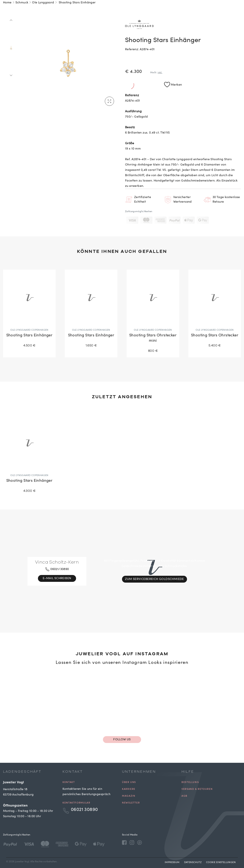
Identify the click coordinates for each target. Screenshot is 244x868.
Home (7, 3)
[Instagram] (132, 843)
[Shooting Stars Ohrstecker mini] (153, 313)
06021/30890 (57, 569)
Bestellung (190, 782)
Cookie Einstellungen (221, 863)
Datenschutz (193, 863)
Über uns (129, 782)
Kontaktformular (76, 803)
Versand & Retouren (197, 789)
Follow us (122, 740)
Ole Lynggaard (43, 3)
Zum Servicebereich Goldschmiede (154, 579)
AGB (184, 796)
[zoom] (68, 63)
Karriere (129, 789)
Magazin (129, 796)
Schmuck (22, 3)
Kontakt (69, 782)
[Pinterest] (140, 843)
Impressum (172, 863)
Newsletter (131, 803)
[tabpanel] (68, 63)
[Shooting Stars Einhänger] (29, 311)
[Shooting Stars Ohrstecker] (215, 311)
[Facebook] (124, 843)
